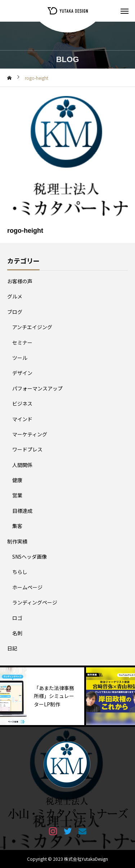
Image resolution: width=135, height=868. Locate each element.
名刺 (17, 633)
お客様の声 (20, 281)
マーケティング (30, 434)
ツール (20, 358)
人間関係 (22, 465)
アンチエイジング (32, 327)
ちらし (20, 572)
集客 (17, 526)
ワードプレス (27, 449)
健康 (17, 480)
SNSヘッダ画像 (30, 557)
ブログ (15, 312)
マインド (22, 419)
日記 (12, 648)
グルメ (15, 296)
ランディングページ (35, 602)
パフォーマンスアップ (37, 388)
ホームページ (27, 587)
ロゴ (17, 618)
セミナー (22, 343)
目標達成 (22, 511)
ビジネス (22, 404)
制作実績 (17, 541)
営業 (17, 495)
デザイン (22, 373)
